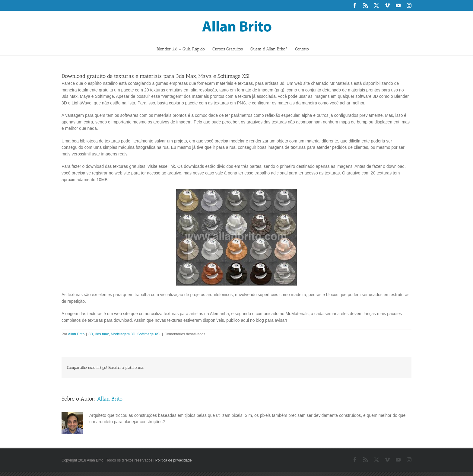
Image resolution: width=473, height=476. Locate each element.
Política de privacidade (174, 460)
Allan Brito (76, 334)
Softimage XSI (149, 334)
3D (91, 334)
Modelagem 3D (123, 334)
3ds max (102, 334)
